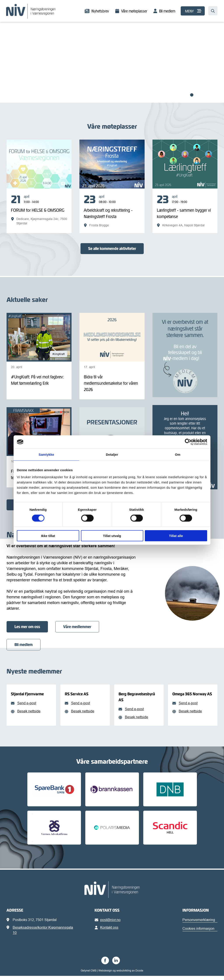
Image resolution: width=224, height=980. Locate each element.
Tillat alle (176, 536)
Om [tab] (178, 455)
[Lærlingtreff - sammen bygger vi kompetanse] (185, 211)
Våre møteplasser (134, 11)
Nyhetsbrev (100, 11)
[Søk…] (213, 11)
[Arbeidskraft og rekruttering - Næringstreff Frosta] (112, 211)
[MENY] (193, 11)
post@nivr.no (108, 924)
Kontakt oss (107, 932)
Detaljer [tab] (112, 455)
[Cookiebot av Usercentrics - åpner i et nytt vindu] (188, 442)
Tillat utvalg (112, 536)
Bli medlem (167, 11)
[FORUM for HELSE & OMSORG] (39, 210)
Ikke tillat (48, 536)
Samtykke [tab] (46, 455)
